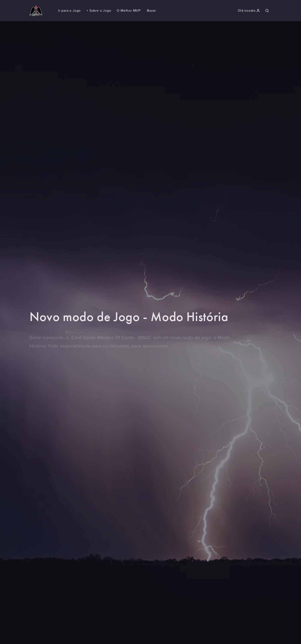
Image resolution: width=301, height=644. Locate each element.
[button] (99, 11)
